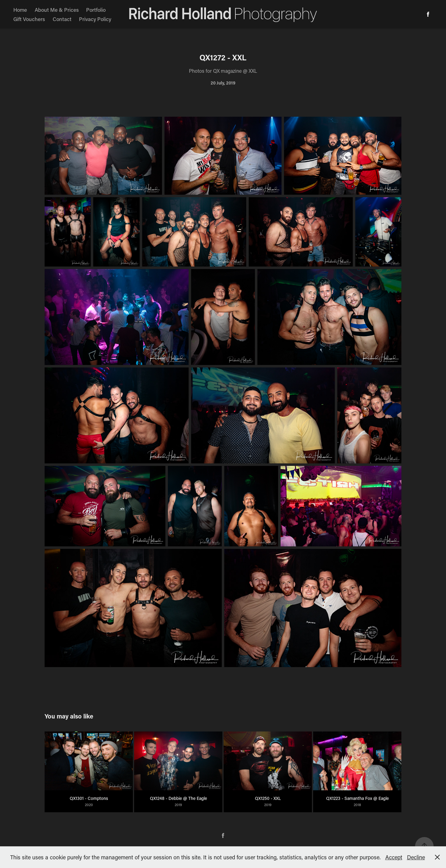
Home (20, 10)
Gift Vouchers (29, 19)
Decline (416, 857)
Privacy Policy (95, 19)
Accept (394, 857)
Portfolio (96, 10)
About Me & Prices (57, 10)
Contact (62, 19)
